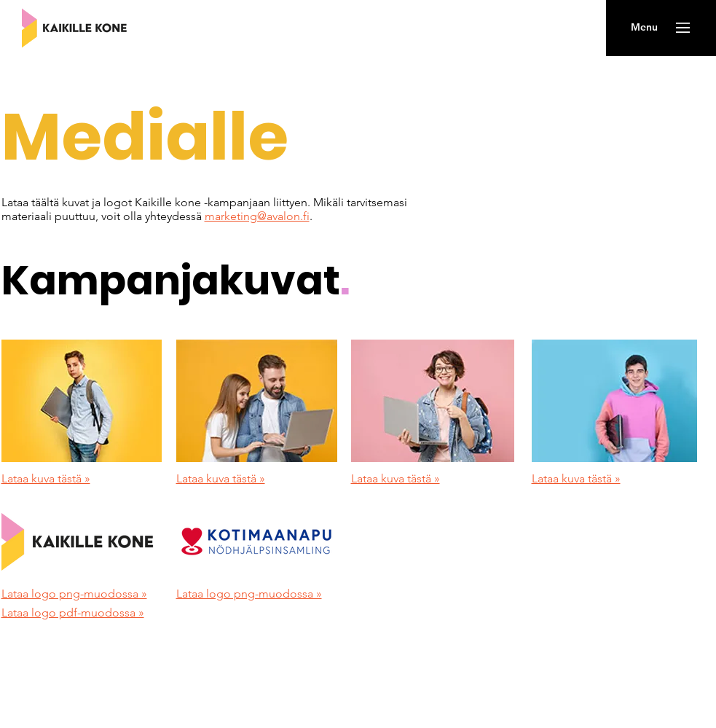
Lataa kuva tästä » (46, 478)
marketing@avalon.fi (257, 216)
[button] (644, 28)
